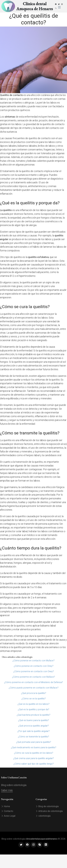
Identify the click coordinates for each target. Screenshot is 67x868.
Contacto (7, 811)
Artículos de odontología (49, 811)
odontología (43, 816)
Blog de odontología (47, 806)
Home (6, 806)
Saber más (7, 790)
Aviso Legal (8, 816)
